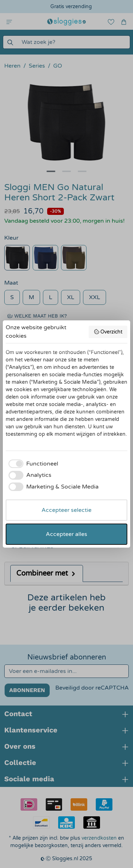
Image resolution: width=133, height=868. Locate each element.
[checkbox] (32, 464)
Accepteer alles (66, 534)
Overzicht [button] (108, 332)
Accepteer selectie (66, 510)
